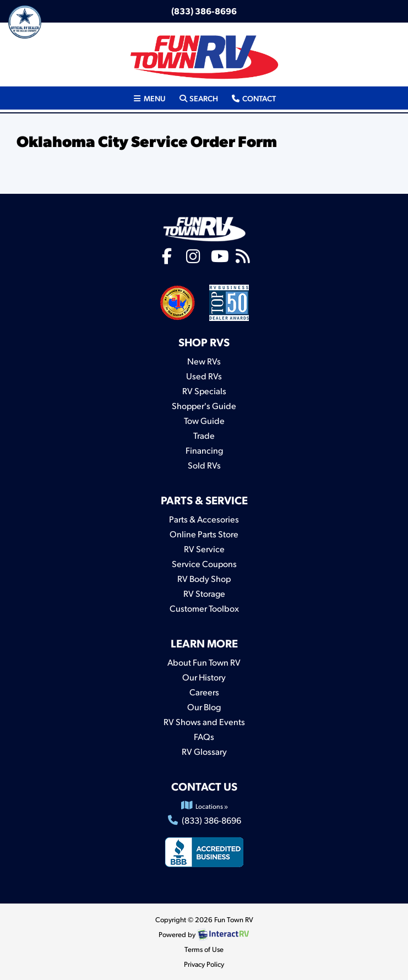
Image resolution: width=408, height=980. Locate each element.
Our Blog (204, 707)
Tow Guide (204, 420)
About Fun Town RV (204, 662)
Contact (253, 97)
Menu (152, 97)
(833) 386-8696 (204, 11)
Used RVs (204, 376)
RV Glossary (204, 751)
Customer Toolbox (204, 608)
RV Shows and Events (204, 722)
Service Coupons (204, 563)
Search (198, 97)
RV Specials (204, 391)
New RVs (204, 361)
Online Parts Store (204, 534)
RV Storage (204, 593)
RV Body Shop (204, 578)
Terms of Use (204, 949)
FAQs (204, 736)
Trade (204, 435)
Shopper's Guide (204, 405)
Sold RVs (204, 465)
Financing (204, 450)
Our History (204, 677)
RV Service (204, 549)
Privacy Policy (204, 964)
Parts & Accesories (204, 519)
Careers (204, 692)
